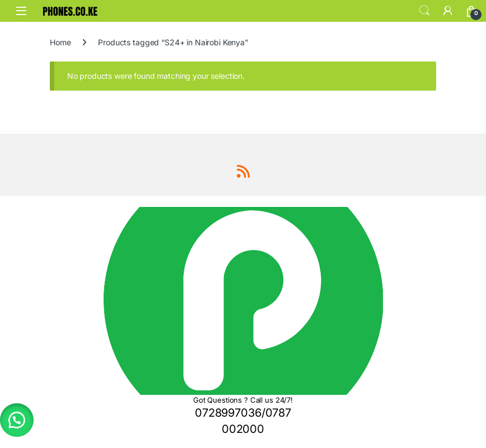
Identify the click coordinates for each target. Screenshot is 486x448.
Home (60, 42)
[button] (17, 420)
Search (424, 11)
